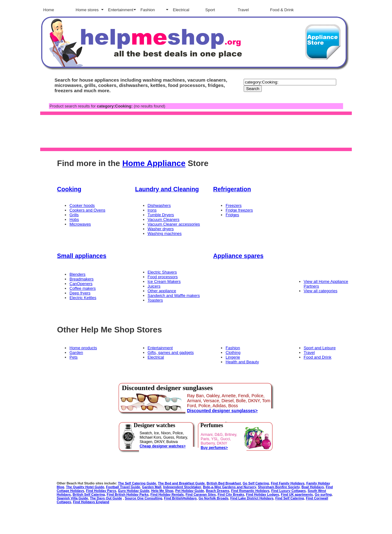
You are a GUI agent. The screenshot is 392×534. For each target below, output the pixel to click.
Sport (210, 10)
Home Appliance (154, 163)
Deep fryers (80, 293)
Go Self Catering (256, 483)
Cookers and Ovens (87, 210)
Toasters (155, 300)
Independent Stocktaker (182, 487)
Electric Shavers (162, 272)
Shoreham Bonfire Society (279, 487)
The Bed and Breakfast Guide (181, 483)
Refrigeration (232, 189)
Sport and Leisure (320, 348)
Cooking (69, 189)
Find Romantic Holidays (250, 491)
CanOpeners (81, 284)
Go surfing (323, 494)
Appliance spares (238, 256)
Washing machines (165, 234)
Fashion (148, 10)
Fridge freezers (239, 210)
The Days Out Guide (106, 498)
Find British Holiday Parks (128, 494)
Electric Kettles (83, 298)
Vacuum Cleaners (164, 219)
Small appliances (82, 256)
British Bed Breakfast (224, 483)
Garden (76, 353)
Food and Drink (318, 357)
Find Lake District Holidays (252, 498)
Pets (74, 357)
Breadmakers (81, 279)
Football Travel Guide (123, 487)
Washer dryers (161, 229)
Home (49, 10)
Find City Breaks (231, 494)
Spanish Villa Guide (72, 498)
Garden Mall (152, 487)
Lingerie (233, 357)
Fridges (232, 215)
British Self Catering (89, 494)
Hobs (74, 219)
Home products (83, 348)
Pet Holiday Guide (189, 491)
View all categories (321, 291)
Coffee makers (83, 288)
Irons (152, 210)
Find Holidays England (91, 502)
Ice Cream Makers (164, 281)
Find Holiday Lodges (263, 494)
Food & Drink (282, 10)
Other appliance (162, 291)
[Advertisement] (195, 131)
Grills (74, 215)
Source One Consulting (144, 498)
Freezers (234, 205)
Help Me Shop (162, 491)
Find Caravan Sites (201, 494)
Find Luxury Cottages (288, 491)
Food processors (163, 277)
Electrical (181, 10)
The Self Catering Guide (137, 483)
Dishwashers (159, 205)
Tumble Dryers (161, 215)
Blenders (77, 274)
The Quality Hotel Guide (85, 487)
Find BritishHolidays (180, 498)
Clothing (233, 353)
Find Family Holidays (288, 483)
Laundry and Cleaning (167, 189)
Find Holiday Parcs (101, 491)
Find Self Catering (289, 498)
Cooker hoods (82, 205)
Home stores (87, 10)
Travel (243, 10)
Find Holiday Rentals (167, 494)
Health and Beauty (242, 362)
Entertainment (121, 10)
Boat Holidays (313, 487)
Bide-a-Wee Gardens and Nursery (229, 487)
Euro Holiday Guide (134, 491)
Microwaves (80, 224)
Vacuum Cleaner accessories (174, 224)
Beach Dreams (218, 491)
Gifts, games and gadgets (171, 353)
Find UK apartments (297, 494)
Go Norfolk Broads (213, 498)
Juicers (154, 286)
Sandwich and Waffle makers (174, 296)
